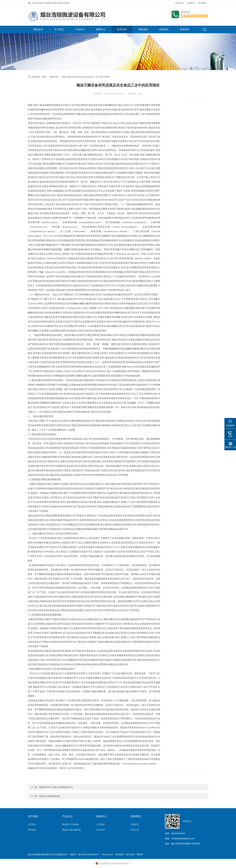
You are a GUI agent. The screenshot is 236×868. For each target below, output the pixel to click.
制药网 (140, 854)
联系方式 (135, 830)
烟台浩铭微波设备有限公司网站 (55, 3)
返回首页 (179, 3)
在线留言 (191, 3)
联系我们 (203, 3)
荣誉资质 (143, 29)
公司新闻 (101, 824)
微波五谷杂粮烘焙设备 (50, 796)
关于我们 (59, 29)
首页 (44, 77)
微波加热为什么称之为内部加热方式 (56, 787)
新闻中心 (101, 29)
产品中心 (80, 29)
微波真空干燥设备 (70, 824)
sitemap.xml (108, 854)
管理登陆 (120, 854)
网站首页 (38, 29)
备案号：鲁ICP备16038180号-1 (85, 854)
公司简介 (32, 824)
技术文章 (122, 29)
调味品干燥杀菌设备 (71, 830)
